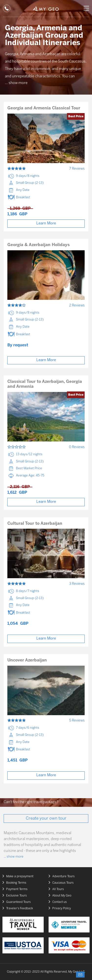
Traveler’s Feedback (20, 908)
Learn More (46, 223)
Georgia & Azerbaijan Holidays (39, 245)
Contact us (59, 902)
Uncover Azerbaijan (27, 660)
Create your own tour (46, 818)
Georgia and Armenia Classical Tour (44, 108)
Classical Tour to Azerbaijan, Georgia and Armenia (45, 384)
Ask (80, 975)
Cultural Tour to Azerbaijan (35, 524)
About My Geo (62, 896)
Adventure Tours (63, 876)
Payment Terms (17, 889)
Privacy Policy (62, 908)
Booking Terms (16, 883)
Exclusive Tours (16, 896)
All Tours (58, 889)
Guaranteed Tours (18, 902)
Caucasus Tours (63, 883)
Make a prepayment (20, 876)
